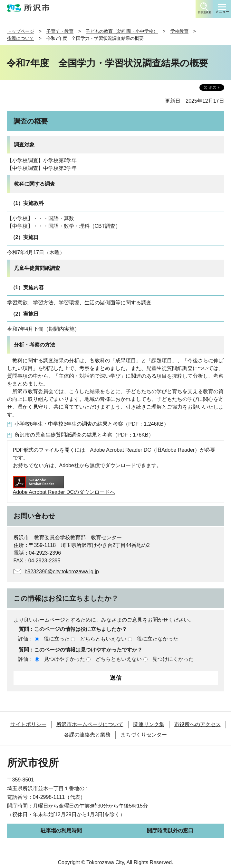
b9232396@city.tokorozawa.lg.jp (62, 572)
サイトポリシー (28, 724)
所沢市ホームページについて (90, 724)
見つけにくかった (173, 659)
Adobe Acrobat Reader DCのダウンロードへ (64, 485)
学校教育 (179, 31)
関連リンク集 (149, 724)
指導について (21, 38)
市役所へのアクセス (197, 724)
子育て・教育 (60, 31)
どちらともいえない (103, 639)
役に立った (57, 639)
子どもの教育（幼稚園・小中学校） (122, 31)
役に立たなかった (158, 639)
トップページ (21, 31)
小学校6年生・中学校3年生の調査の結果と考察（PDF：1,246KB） (92, 424)
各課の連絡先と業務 (87, 735)
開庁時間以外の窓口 (170, 831)
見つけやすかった (64, 659)
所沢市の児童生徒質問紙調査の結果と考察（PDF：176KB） (84, 435)
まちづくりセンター (144, 735)
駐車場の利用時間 (61, 831)
